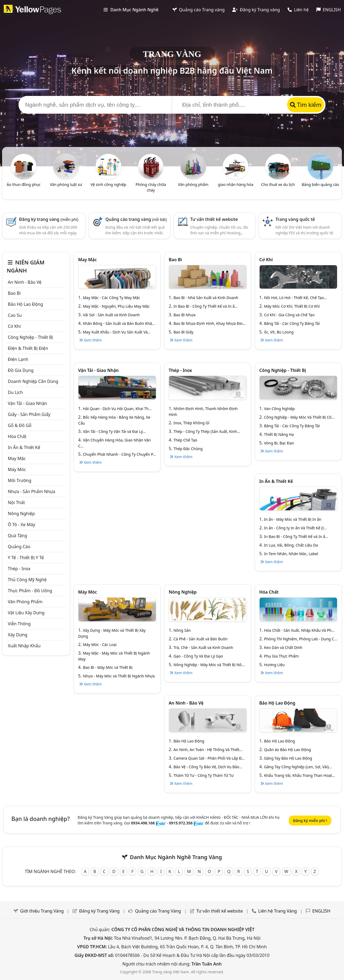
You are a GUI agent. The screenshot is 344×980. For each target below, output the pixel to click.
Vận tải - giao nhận (27, 403)
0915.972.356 (181, 823)
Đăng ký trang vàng (49, 219)
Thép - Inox (19, 569)
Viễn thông (19, 624)
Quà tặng (17, 536)
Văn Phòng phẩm (25, 602)
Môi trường (20, 480)
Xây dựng (18, 635)
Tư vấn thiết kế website (214, 219)
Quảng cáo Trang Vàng (158, 911)
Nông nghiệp (21, 514)
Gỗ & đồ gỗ (20, 425)
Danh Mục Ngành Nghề (131, 10)
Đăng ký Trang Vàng (99, 911)
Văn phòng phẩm (193, 184)
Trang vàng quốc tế (295, 219)
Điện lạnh (18, 359)
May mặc (17, 458)
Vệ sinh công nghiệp (108, 184)
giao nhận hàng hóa (236, 184)
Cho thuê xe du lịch (278, 184)
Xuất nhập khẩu (24, 646)
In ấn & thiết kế (24, 447)
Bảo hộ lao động (25, 304)
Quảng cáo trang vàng (136, 219)
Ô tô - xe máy (21, 525)
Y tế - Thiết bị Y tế (26, 558)
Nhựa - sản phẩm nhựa (32, 491)
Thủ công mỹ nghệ (27, 580)
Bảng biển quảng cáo (320, 184)
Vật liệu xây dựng (26, 613)
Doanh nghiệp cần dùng (33, 381)
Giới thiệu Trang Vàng (42, 911)
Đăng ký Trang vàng (256, 10)
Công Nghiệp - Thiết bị (30, 337)
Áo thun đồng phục (24, 184)
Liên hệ (298, 10)
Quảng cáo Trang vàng (199, 10)
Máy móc (17, 469)
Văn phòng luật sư (66, 184)
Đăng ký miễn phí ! (310, 821)
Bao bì (14, 293)
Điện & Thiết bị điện (28, 348)
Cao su (15, 315)
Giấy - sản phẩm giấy (29, 414)
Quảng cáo (19, 547)
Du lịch (15, 392)
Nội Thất (16, 502)
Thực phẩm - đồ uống (30, 591)
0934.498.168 (143, 823)
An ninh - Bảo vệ (25, 282)
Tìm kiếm (306, 105)
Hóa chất (17, 436)
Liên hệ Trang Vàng (278, 911)
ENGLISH (329, 10)
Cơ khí (14, 326)
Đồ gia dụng (21, 370)
